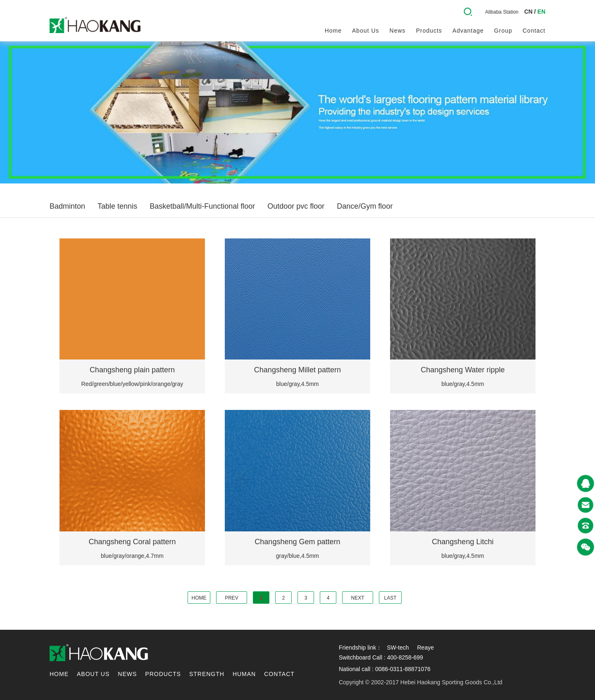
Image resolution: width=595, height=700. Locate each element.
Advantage (468, 31)
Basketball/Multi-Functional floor (202, 206)
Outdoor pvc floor (296, 206)
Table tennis (117, 206)
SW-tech (398, 648)
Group (503, 31)
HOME (199, 598)
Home (333, 31)
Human (244, 674)
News (398, 31)
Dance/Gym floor (365, 206)
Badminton (67, 206)
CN (528, 12)
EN (541, 12)
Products (429, 31)
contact (534, 31)
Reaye (425, 648)
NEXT (357, 598)
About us (366, 31)
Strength (207, 674)
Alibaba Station (502, 12)
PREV (232, 598)
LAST (390, 598)
